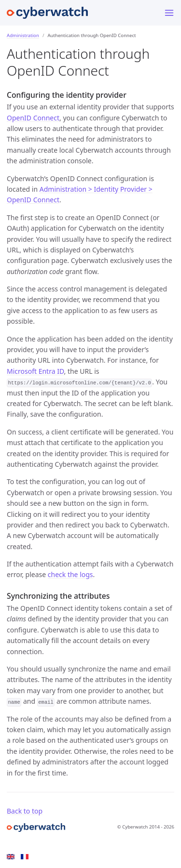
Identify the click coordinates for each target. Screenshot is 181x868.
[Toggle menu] (169, 13)
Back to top (25, 811)
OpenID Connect (33, 118)
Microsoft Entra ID (35, 371)
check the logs (70, 574)
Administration (23, 35)
